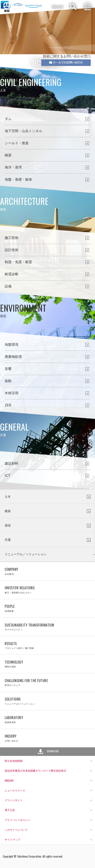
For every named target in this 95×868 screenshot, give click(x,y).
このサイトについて (16, 830)
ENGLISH (58, 7)
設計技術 (12, 250)
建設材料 (12, 463)
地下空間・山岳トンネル (23, 131)
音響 (8, 369)
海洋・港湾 (13, 167)
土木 (8, 497)
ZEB (8, 405)
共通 (8, 540)
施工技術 (12, 238)
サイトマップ (12, 839)
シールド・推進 (17, 143)
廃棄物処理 (13, 357)
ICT (7, 476)
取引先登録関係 (14, 761)
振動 (8, 381)
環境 (8, 525)
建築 (8, 511)
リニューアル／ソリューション (26, 554)
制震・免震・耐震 (18, 262)
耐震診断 (12, 274)
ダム (8, 119)
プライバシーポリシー (18, 820)
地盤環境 (12, 345)
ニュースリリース (15, 790)
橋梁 (8, 155)
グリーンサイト (14, 800)
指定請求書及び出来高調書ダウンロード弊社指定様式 (35, 770)
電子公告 (10, 810)
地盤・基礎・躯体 (18, 179)
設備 (8, 286)
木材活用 (12, 393)
